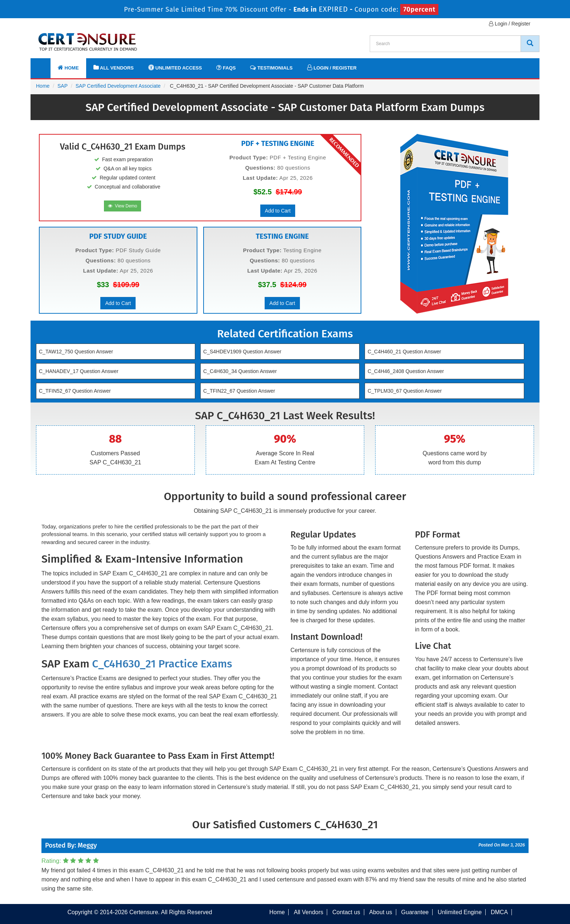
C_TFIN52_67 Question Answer (75, 391)
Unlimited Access (175, 68)
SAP (63, 86)
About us (381, 912)
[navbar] (45, 64)
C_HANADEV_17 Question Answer (79, 371)
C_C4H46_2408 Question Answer (406, 371)
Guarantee (415, 912)
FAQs (226, 68)
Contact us (346, 912)
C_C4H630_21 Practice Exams (162, 664)
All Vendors (114, 68)
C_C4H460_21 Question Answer (404, 352)
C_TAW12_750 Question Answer (76, 352)
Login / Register (510, 24)
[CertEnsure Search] (530, 44)
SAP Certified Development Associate (118, 86)
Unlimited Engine (460, 912)
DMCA (499, 912)
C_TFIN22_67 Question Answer (239, 391)
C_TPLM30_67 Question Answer (405, 391)
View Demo (123, 206)
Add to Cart (278, 211)
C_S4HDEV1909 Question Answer (242, 352)
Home (68, 68)
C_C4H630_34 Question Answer (240, 371)
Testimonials (271, 68)
